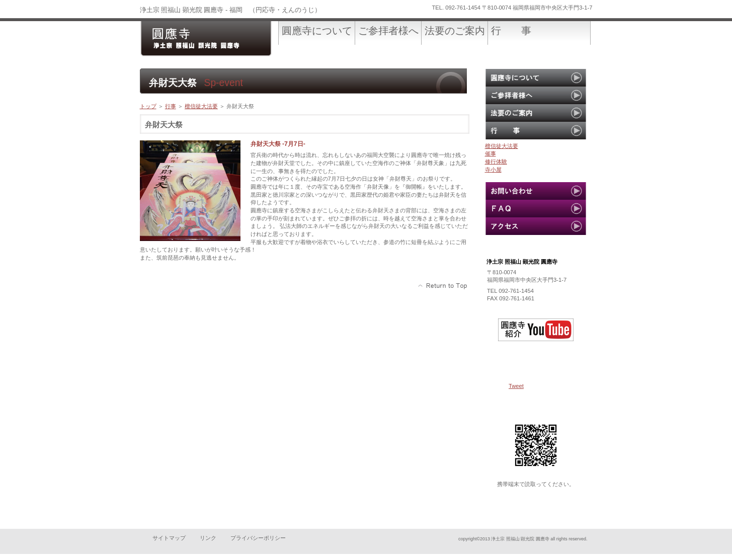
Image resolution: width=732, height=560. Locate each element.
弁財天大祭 (240, 106)
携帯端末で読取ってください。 (536, 484)
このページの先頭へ (443, 286)
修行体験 (496, 162)
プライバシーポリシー (258, 538)
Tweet (516, 386)
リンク (208, 538)
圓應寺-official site (215, 39)
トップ (148, 106)
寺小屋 (493, 170)
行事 (171, 106)
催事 (491, 153)
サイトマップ (169, 538)
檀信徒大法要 (201, 106)
